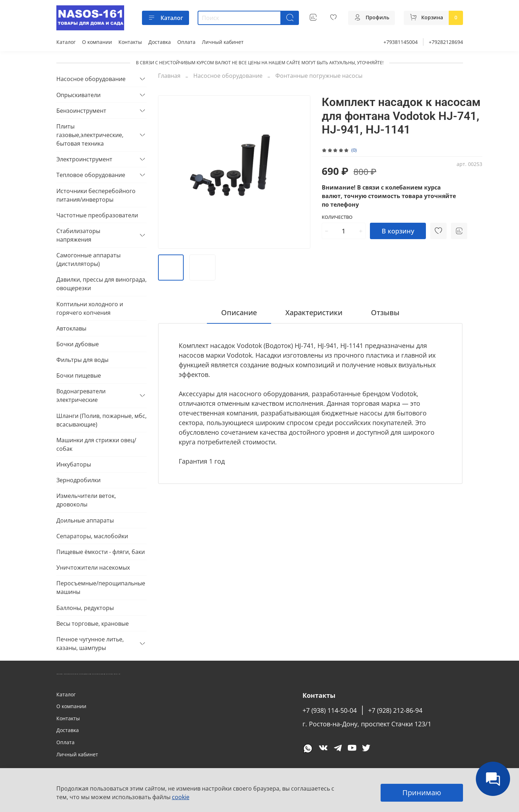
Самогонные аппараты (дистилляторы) (88, 259)
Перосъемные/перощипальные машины (101, 587)
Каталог (166, 18)
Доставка (160, 42)
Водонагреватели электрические (81, 395)
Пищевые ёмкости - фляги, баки (101, 552)
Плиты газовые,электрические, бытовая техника (90, 135)
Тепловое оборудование (91, 175)
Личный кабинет (223, 42)
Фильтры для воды (82, 360)
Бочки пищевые (79, 375)
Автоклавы (71, 328)
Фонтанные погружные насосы (319, 76)
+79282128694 (446, 42)
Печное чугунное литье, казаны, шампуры (90, 644)
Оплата (186, 42)
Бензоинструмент (81, 111)
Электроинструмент (84, 159)
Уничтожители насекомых (93, 568)
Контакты (130, 42)
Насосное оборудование (228, 76)
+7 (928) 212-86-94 (395, 710)
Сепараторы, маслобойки (92, 536)
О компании (97, 42)
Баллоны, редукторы (85, 608)
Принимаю (422, 793)
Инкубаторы (74, 464)
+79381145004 (401, 42)
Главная (169, 76)
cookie (181, 797)
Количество (337, 217)
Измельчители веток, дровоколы (86, 500)
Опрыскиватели (78, 95)
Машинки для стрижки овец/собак (96, 444)
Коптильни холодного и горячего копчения (90, 308)
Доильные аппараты (85, 520)
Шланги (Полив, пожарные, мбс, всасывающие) (101, 420)
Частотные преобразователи (97, 215)
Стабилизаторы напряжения (78, 235)
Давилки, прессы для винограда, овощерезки (101, 284)
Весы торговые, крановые (93, 624)
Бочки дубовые (78, 344)
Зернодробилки (78, 480)
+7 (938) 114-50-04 (330, 710)
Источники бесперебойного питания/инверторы (96, 195)
